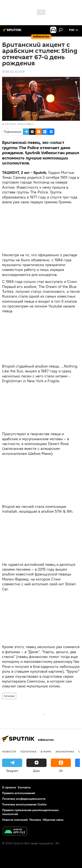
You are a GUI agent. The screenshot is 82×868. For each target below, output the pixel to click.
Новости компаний (15, 820)
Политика (28, 751)
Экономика (65, 751)
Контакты (24, 787)
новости (9, 751)
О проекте (9, 787)
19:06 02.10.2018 (13, 72)
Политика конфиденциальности (24, 799)
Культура (9, 696)
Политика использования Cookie (24, 804)
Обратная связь (53, 820)
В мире (46, 751)
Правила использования (19, 793)
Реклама (35, 820)
